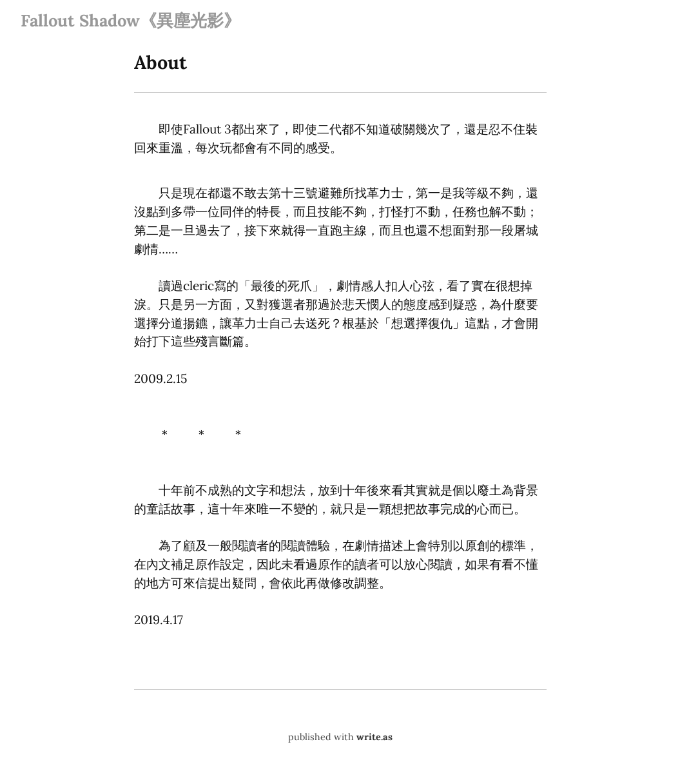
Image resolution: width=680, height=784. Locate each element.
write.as (374, 737)
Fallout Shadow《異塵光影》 (131, 20)
